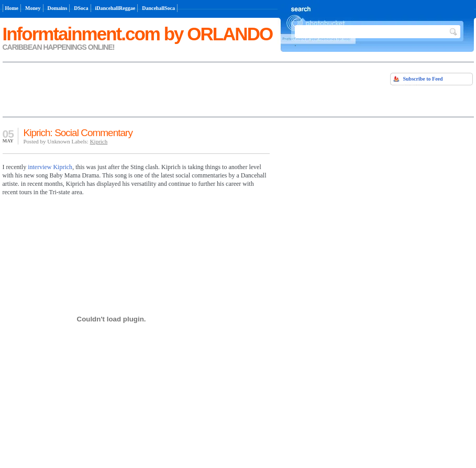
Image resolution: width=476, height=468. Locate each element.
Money (33, 8)
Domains (58, 8)
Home (12, 8)
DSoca (81, 8)
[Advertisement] (125, 88)
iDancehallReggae (115, 8)
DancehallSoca (158, 8)
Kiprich (99, 141)
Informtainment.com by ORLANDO (138, 34)
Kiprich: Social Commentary (78, 133)
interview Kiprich (50, 167)
